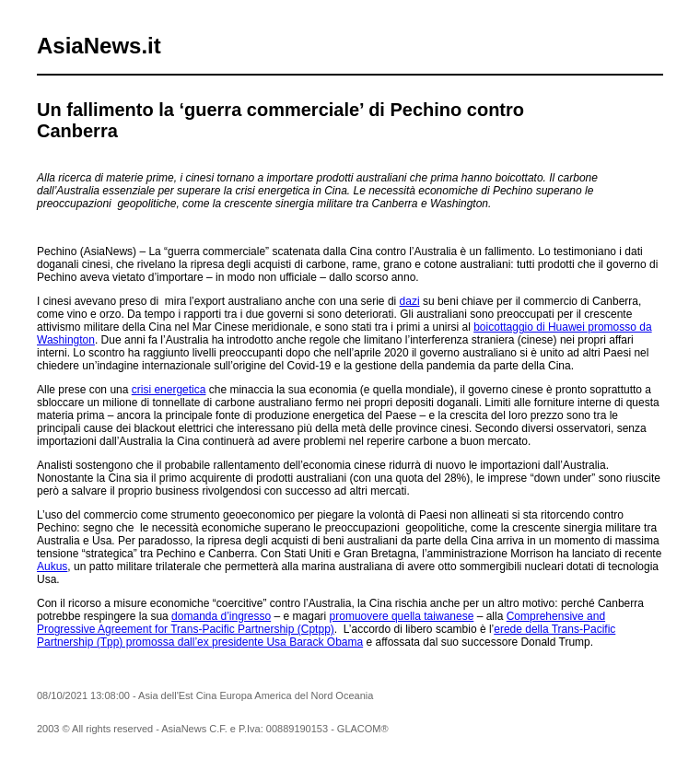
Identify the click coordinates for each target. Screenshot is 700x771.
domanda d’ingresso (221, 616)
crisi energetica (169, 390)
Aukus (52, 567)
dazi (410, 301)
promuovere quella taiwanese (402, 616)
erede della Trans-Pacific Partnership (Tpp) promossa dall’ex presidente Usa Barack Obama (326, 636)
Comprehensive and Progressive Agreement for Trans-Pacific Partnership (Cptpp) (321, 623)
